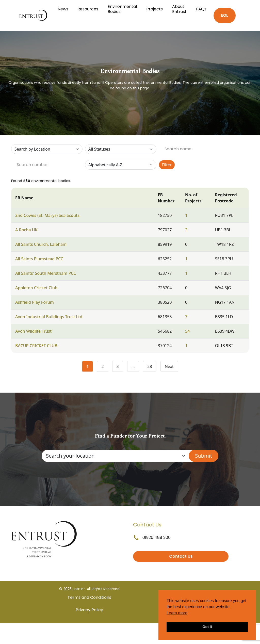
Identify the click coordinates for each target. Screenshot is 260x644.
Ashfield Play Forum (35, 302)
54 (187, 331)
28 (152, 367)
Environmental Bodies (122, 9)
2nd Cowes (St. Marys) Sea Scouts (47, 215)
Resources (88, 9)
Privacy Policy (89, 610)
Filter (167, 165)
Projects (155, 9)
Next (169, 366)
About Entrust (179, 9)
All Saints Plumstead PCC (39, 259)
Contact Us (181, 556)
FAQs (201, 9)
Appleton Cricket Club (36, 288)
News (63, 9)
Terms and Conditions (89, 597)
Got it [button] (207, 627)
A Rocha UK (26, 230)
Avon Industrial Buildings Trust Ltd (49, 317)
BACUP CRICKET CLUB (36, 346)
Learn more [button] (177, 613)
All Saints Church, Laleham (41, 244)
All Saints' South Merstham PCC (46, 273)
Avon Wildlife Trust (33, 331)
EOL (225, 15)
